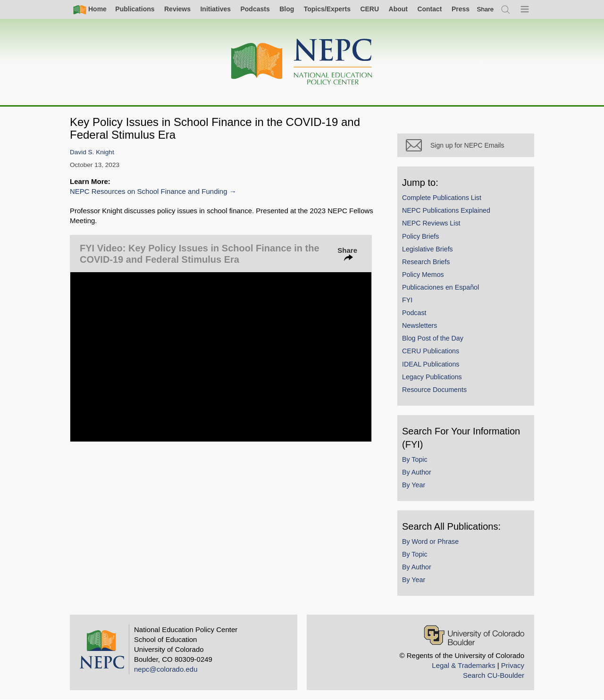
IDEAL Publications (431, 364)
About (398, 9)
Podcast (414, 313)
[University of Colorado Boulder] (474, 635)
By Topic (415, 459)
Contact (429, 9)
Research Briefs (426, 262)
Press (461, 9)
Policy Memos (423, 275)
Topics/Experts (327, 9)
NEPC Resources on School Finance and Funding (149, 191)
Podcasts (255, 9)
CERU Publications (431, 351)
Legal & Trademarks (463, 665)
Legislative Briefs (428, 249)
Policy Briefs (420, 236)
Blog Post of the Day (433, 338)
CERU (369, 9)
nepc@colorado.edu (166, 669)
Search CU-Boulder (494, 675)
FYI (407, 300)
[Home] (302, 62)
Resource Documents (434, 390)
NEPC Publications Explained (446, 210)
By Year (414, 485)
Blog (287, 9)
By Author (417, 472)
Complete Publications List (442, 198)
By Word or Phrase (430, 542)
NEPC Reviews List (431, 223)
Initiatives (215, 9)
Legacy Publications (432, 377)
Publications (135, 9)
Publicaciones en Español (440, 287)
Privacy (513, 665)
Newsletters (419, 325)
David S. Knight (92, 152)
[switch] (486, 9)
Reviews (177, 9)
